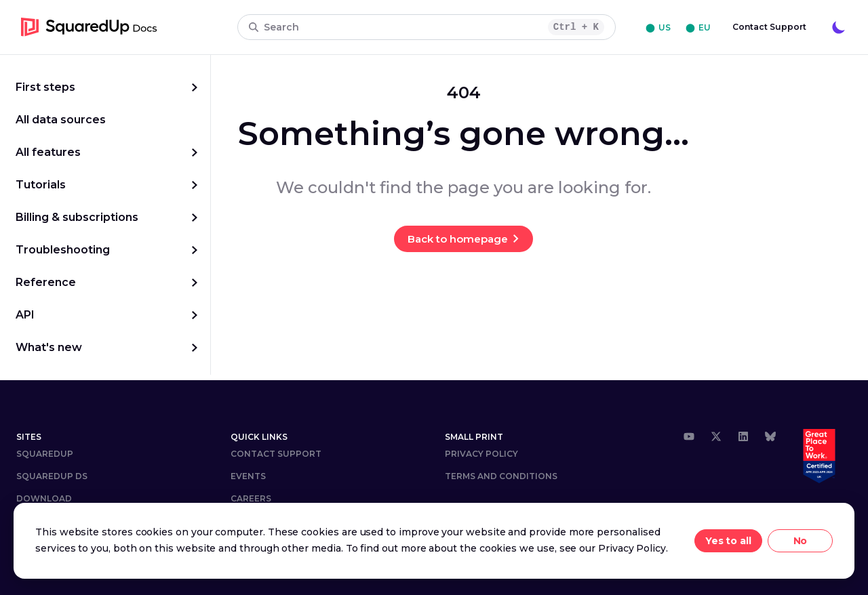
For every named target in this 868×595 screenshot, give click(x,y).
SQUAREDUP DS (52, 476)
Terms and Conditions (501, 476)
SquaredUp (45, 454)
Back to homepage (458, 239)
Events (248, 476)
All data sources (61, 120)
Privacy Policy (481, 454)
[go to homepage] (89, 27)
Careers (251, 498)
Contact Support (769, 27)
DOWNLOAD (44, 498)
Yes (714, 541)
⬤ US (658, 27)
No (801, 541)
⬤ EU (698, 27)
